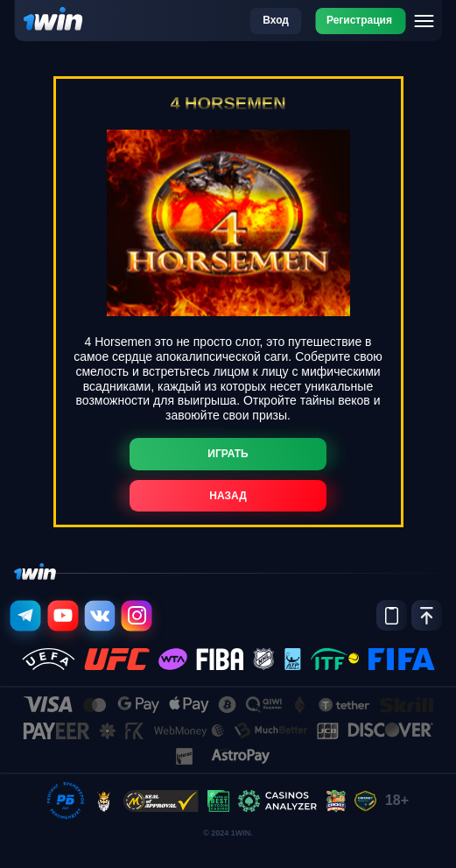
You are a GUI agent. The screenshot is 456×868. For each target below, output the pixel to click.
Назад (228, 496)
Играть (228, 454)
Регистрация (359, 20)
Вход (276, 20)
